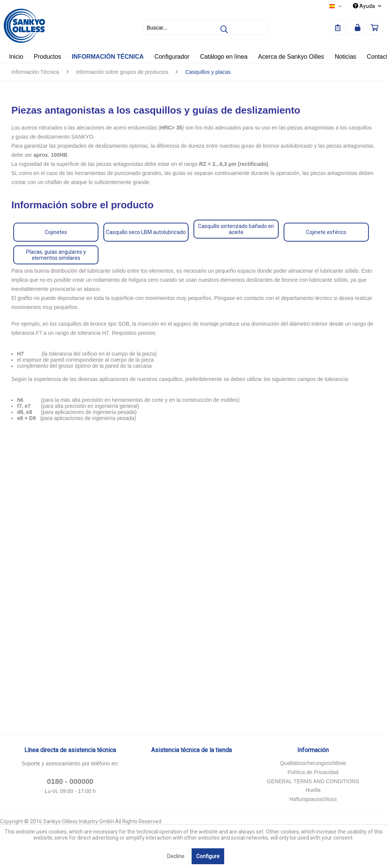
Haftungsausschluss (313, 799)
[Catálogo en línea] (224, 57)
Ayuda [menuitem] (364, 6)
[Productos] (47, 57)
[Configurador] (172, 57)
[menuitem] (206, 28)
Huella (313, 790)
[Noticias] (346, 57)
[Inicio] (16, 57)
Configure (208, 856)
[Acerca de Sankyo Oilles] (291, 57)
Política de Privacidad (313, 772)
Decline (176, 856)
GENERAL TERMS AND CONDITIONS (313, 781)
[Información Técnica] (108, 57)
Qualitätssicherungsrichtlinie (313, 763)
